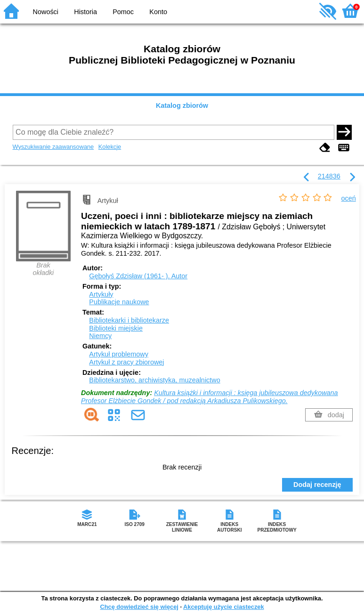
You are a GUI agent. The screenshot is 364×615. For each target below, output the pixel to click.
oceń (349, 198)
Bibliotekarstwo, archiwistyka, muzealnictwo (154, 380)
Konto (158, 12)
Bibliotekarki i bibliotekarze (129, 320)
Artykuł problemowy (119, 354)
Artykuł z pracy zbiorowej (126, 362)
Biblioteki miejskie (116, 328)
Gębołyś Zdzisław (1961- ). (138, 276)
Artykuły (101, 294)
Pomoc (123, 12)
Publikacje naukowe (119, 302)
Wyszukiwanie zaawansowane (53, 147)
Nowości (46, 12)
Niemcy (100, 336)
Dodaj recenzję (317, 485)
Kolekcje (110, 147)
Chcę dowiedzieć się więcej (139, 607)
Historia (85, 12)
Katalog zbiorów (182, 105)
